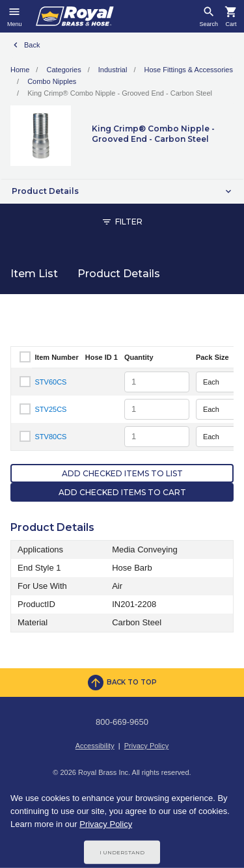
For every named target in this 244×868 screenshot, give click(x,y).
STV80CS (51, 437)
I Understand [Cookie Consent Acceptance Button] (122, 852)
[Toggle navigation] (15, 16)
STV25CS (51, 409)
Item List (34, 274)
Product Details (119, 274)
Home (20, 70)
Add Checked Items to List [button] (122, 473)
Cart (231, 24)
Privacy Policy (146, 746)
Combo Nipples (52, 81)
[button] (122, 191)
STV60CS (51, 382)
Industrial (113, 70)
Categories (63, 70)
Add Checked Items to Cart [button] (122, 492)
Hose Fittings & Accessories (189, 70)
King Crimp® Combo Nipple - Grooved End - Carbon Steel (120, 93)
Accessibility (95, 746)
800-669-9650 (122, 722)
